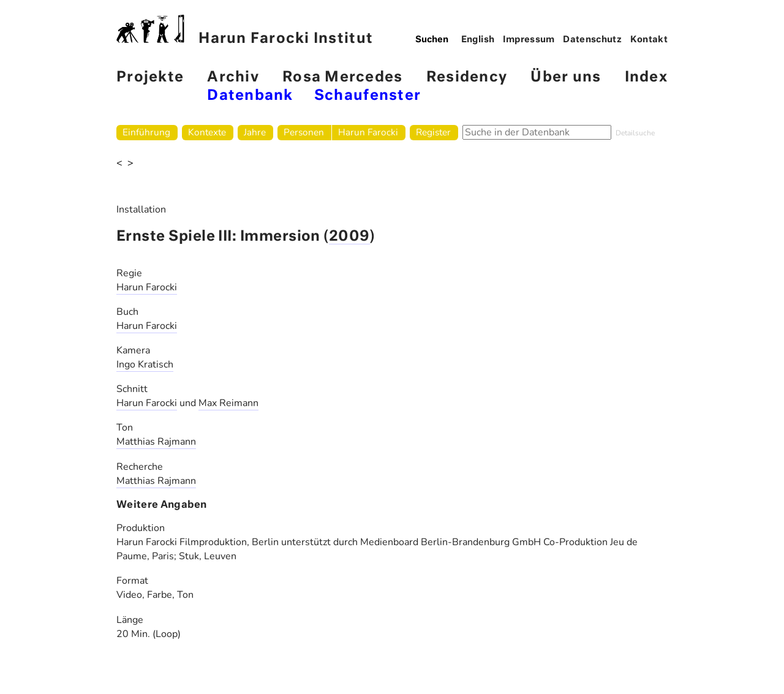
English (478, 40)
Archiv (233, 77)
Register (433, 132)
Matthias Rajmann (156, 442)
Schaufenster (367, 96)
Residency (467, 77)
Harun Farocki (368, 132)
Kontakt (649, 40)
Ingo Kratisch (145, 364)
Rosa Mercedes (342, 77)
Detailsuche (635, 133)
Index (646, 77)
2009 (349, 237)
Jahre (255, 132)
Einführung (146, 132)
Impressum (529, 40)
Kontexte (207, 132)
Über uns (566, 77)
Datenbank (250, 96)
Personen (304, 132)
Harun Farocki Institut (245, 30)
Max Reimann (228, 403)
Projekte (150, 77)
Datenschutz (592, 40)
